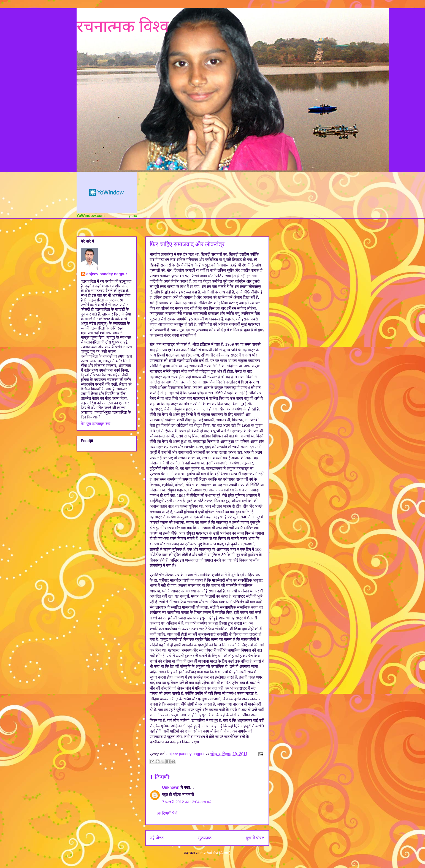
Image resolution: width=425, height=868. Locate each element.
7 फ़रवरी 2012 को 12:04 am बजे (187, 802)
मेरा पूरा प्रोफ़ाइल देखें (96, 424)
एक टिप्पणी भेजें (167, 813)
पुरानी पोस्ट (255, 838)
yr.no (133, 216)
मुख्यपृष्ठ (205, 838)
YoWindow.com (91, 216)
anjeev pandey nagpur (107, 274)
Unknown (171, 787)
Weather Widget (107, 192)
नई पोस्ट (157, 838)
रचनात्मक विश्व (123, 26)
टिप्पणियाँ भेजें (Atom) (215, 853)
